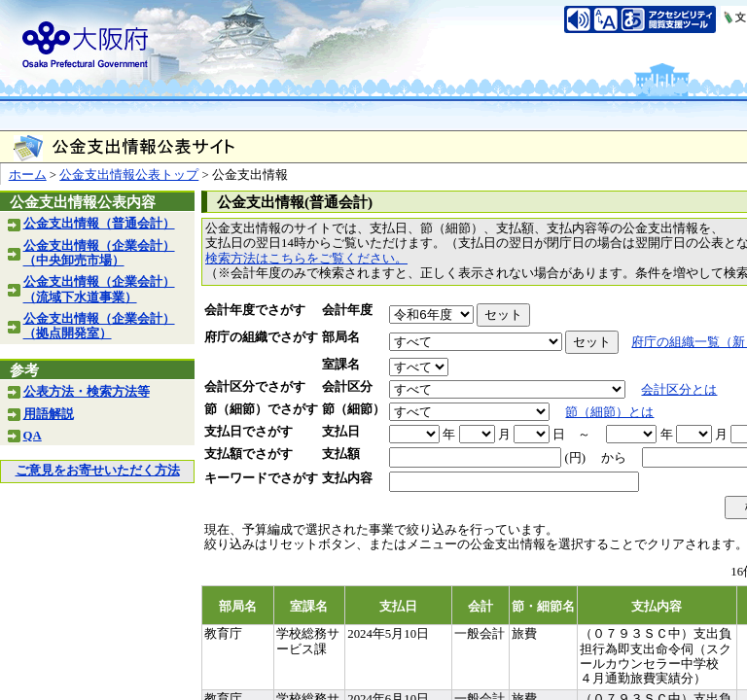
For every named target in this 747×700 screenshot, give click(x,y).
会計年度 (347, 310)
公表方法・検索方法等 (87, 392)
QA (33, 436)
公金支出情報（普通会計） (99, 224)
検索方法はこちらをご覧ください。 (306, 259)
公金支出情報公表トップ (129, 175)
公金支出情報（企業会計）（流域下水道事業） (99, 289)
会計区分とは (679, 390)
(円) (575, 458)
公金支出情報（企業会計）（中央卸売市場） (99, 253)
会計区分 (347, 387)
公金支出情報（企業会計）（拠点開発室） (99, 326)
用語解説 (49, 414)
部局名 (341, 337)
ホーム (28, 175)
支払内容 (347, 478)
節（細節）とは (609, 412)
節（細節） (354, 409)
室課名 (341, 365)
